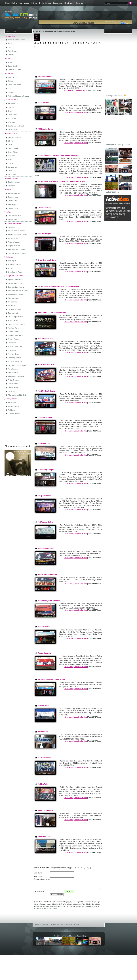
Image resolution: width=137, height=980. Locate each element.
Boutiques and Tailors (15, 294)
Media (9, 190)
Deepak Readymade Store (47, 574)
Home (8, 3)
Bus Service (12, 403)
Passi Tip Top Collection (47, 391)
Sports (10, 171)
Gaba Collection (44, 627)
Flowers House (13, 321)
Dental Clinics (13, 152)
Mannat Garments (44, 653)
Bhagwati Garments (45, 77)
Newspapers (12, 201)
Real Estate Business (14, 223)
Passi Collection (44, 443)
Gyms (10, 160)
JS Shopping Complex (46, 470)
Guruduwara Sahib (14, 265)
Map (21, 3)
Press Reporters (14, 205)
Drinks (10, 111)
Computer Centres (14, 85)
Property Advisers (14, 242)
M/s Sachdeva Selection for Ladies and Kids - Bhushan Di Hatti (61, 181)
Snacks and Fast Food (16, 126)
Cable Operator (13, 197)
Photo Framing (13, 369)
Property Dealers (14, 246)
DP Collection (43, 732)
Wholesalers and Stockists (17, 395)
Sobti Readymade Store (47, 548)
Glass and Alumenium (16, 335)
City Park (11, 141)
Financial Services (14, 70)
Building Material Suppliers (17, 235)
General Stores (13, 332)
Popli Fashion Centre (46, 339)
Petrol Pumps (13, 51)
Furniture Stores (14, 328)
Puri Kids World (44, 705)
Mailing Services (12, 178)
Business (34, 3)
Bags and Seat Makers (16, 287)
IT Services (12, 350)
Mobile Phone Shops (15, 362)
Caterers (11, 107)
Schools (11, 92)
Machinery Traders (14, 358)
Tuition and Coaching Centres (18, 96)
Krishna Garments (45, 208)
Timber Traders (13, 380)
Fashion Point (43, 784)
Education (10, 74)
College (11, 81)
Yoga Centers (13, 175)
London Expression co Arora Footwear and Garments (58, 155)
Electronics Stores (14, 309)
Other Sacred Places (15, 272)
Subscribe (79, 3)
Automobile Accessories (16, 40)
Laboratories (12, 167)
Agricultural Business (15, 280)
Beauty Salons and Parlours (18, 291)
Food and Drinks (12, 100)
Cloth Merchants (14, 298)
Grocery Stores (13, 339)
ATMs (10, 62)
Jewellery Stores (14, 354)
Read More (68, 90)
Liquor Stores (13, 115)
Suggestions (58, 3)
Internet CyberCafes (15, 347)
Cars (10, 47)
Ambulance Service (15, 137)
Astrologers (12, 261)
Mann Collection (44, 836)
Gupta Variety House (45, 810)
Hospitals (11, 163)
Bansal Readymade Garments (49, 601)
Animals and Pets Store (16, 283)
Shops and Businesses (15, 276)
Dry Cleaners (12, 302)
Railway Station (13, 406)
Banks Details (13, 66)
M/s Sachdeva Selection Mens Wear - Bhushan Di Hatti (58, 286)
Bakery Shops (13, 104)
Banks (9, 59)
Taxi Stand (12, 410)
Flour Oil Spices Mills (15, 317)
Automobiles (11, 36)
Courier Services (14, 182)
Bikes (10, 44)
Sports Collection (44, 758)
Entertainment (13, 313)
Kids (9, 89)
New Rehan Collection (46, 365)
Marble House (13, 238)
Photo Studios (13, 373)
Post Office (12, 186)
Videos (26, 3)
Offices (9, 212)
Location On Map (80, 90)
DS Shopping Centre (45, 129)
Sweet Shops (13, 130)
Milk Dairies (12, 119)
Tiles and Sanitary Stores (17, 253)
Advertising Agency (15, 193)
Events (41, 3)
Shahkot (14, 3)
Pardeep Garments (45, 417)
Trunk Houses (13, 384)
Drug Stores (12, 156)
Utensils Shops (13, 388)
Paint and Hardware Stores (17, 365)
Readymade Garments (16, 376)
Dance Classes (13, 148)
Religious (10, 257)
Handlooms (12, 343)
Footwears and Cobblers (17, 324)
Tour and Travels (14, 414)
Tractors (11, 55)
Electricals (11, 306)
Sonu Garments (44, 103)
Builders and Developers (17, 231)
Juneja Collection (44, 496)
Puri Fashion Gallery (45, 522)
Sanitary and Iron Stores (16, 250)
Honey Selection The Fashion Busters (52, 312)
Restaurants (12, 122)
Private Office (13, 220)
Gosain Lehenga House (46, 234)
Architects (11, 227)
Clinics (10, 145)
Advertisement (69, 3)
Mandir (10, 268)
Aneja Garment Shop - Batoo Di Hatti (51, 679)
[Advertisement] (19, 429)
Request (48, 3)
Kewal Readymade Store (47, 260)
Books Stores (13, 77)
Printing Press (13, 208)
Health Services (12, 134)
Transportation (12, 399)
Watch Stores (13, 391)
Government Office (15, 216)
